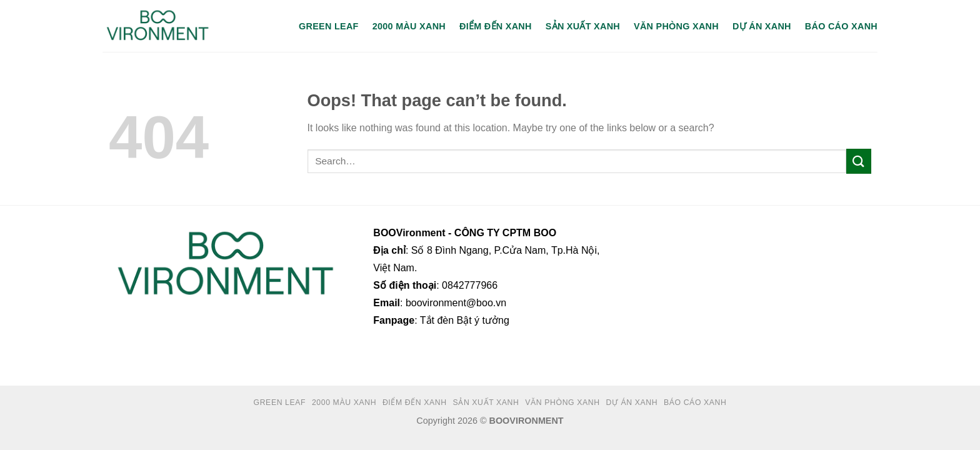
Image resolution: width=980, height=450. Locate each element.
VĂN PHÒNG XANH (676, 26)
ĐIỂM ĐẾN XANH (496, 26)
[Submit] (859, 161)
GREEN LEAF (329, 26)
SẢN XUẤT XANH (583, 26)
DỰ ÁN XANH (762, 26)
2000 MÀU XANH (409, 26)
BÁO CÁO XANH (841, 26)
